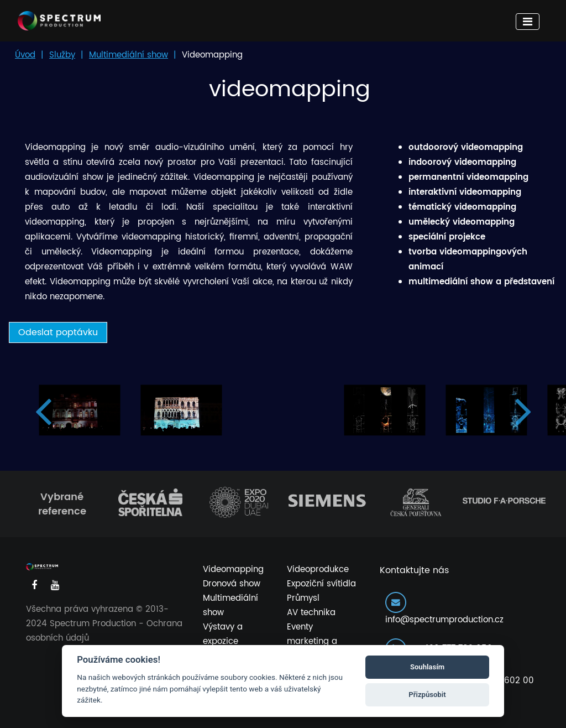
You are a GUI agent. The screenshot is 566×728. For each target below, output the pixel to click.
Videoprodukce (318, 570)
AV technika (311, 613)
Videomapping (233, 570)
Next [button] (523, 410)
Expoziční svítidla (321, 584)
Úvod (25, 55)
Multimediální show (129, 55)
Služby (62, 55)
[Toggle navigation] (528, 22)
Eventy (300, 627)
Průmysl (303, 598)
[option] (80, 410)
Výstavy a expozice (223, 634)
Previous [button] (43, 410)
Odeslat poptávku (58, 332)
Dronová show (232, 584)
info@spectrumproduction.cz (444, 609)
